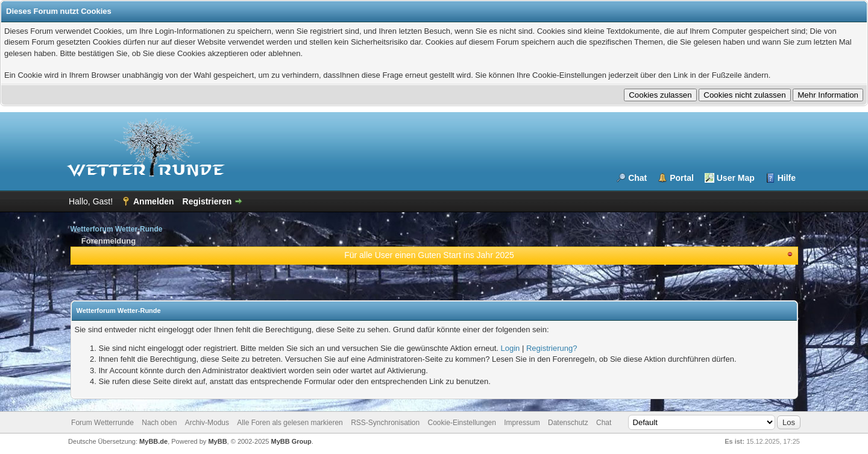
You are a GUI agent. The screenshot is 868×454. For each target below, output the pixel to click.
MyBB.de (153, 441)
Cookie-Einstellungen (462, 423)
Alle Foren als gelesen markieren (290, 423)
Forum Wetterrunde (102, 423)
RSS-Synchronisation (385, 423)
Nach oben (159, 423)
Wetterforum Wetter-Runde (117, 229)
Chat (637, 178)
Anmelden (154, 201)
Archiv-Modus (207, 423)
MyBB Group (291, 441)
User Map (736, 178)
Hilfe (787, 178)
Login (511, 348)
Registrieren (207, 201)
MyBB (217, 441)
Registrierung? (552, 348)
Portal (682, 178)
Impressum (522, 423)
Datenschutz (568, 423)
